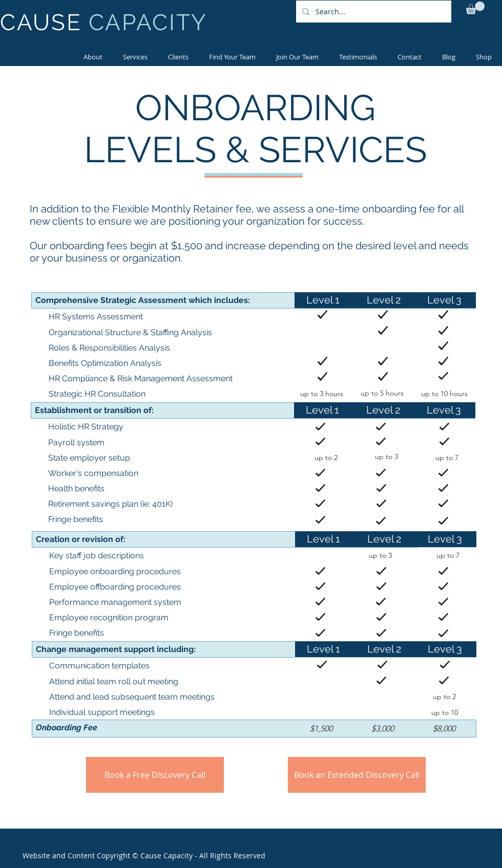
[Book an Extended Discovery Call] (357, 775)
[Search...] (373, 12)
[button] (475, 8)
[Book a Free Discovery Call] (155, 775)
